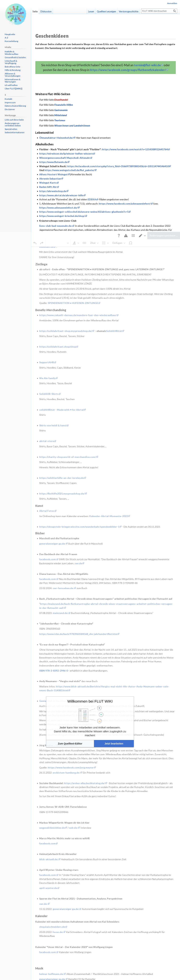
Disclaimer (10, 109)
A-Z (6, 38)
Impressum (10, 102)
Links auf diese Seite (14, 120)
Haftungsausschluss (75, 928)
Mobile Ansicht (94, 928)
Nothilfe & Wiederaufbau (12, 53)
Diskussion (46, 11)
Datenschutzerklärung (15, 106)
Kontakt (8, 99)
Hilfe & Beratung (13, 70)
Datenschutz (40, 928)
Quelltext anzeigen (106, 11)
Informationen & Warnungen (13, 81)
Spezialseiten (11, 129)
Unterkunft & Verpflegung (11, 62)
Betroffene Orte (12, 67)
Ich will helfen (11, 85)
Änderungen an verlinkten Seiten (13, 124)
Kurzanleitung (11, 41)
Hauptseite (10, 34)
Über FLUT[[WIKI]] (14, 89)
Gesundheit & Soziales (15, 57)
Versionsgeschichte (129, 11)
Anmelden (172, 3)
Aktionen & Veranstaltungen (13, 75)
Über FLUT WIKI (56, 928)
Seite (35, 11)
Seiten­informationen (15, 132)
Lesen (91, 11)
